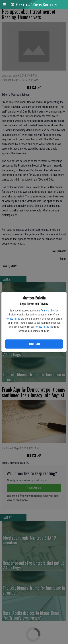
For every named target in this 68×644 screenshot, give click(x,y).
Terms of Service (50, 311)
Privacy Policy (13, 319)
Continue (34, 344)
